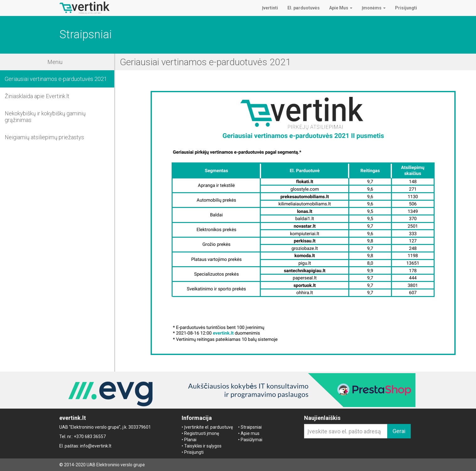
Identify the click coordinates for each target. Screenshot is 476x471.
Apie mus (250, 433)
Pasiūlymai (251, 440)
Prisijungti (194, 452)
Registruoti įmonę (202, 433)
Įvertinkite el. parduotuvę (209, 427)
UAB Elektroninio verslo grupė (116, 465)
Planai (190, 440)
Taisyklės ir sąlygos (203, 446)
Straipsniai (251, 427)
